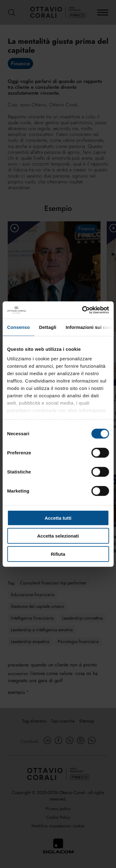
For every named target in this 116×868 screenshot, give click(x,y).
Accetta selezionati (58, 536)
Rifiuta (58, 554)
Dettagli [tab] (48, 327)
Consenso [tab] (18, 327)
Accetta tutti (58, 518)
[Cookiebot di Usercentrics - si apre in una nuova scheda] (83, 310)
